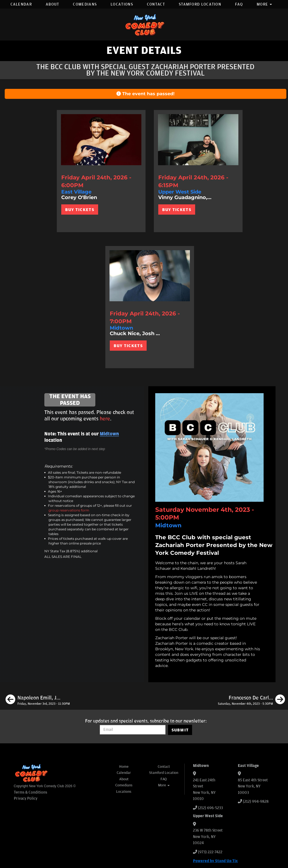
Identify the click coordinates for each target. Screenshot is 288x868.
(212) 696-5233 (210, 808)
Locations (122, 4)
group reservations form (69, 510)
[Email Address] (133, 730)
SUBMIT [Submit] (180, 730)
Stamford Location (200, 4)
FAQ (239, 4)
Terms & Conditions (30, 792)
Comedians (85, 4)
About (53, 4)
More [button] (264, 4)
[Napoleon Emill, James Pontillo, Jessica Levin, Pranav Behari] (38, 700)
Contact (156, 4)
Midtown (109, 434)
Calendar (21, 4)
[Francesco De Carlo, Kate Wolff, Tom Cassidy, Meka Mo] (251, 700)
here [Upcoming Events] (105, 419)
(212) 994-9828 (256, 801)
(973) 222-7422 (210, 852)
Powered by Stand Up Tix (215, 861)
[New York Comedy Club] (144, 25)
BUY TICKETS (80, 210)
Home (124, 767)
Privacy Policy (26, 798)
